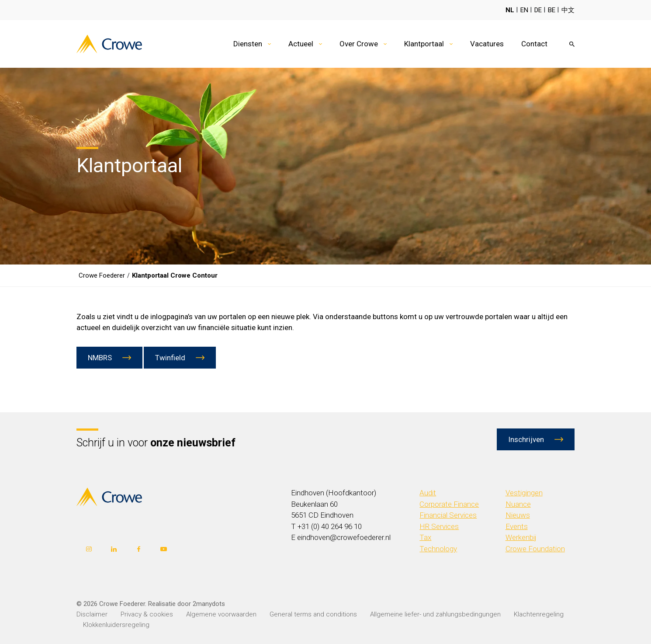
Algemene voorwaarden (221, 614)
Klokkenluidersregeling (116, 625)
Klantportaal (424, 44)
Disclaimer (92, 614)
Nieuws (518, 515)
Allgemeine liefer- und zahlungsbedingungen (435, 614)
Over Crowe (359, 44)
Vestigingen (524, 493)
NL (510, 10)
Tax (425, 537)
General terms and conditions (313, 614)
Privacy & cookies (147, 614)
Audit (428, 493)
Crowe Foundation (535, 549)
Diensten (248, 44)
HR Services (439, 526)
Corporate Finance (449, 504)
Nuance (518, 504)
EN (524, 10)
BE (552, 10)
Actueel (301, 44)
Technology (438, 549)
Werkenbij (521, 537)
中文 (568, 10)
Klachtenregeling (539, 614)
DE (538, 10)
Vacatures (487, 44)
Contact (534, 44)
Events (517, 526)
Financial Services (448, 515)
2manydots (209, 604)
